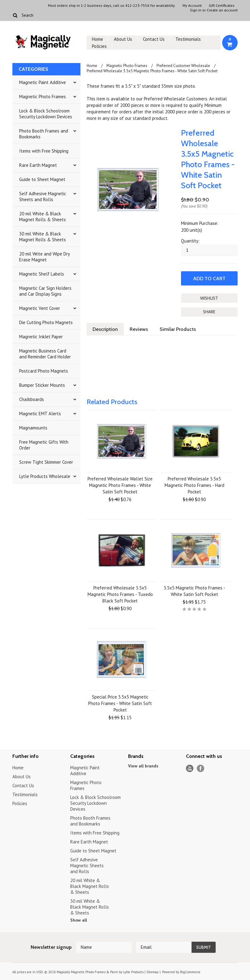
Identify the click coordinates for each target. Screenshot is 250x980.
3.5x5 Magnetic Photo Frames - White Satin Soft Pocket (194, 591)
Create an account (222, 10)
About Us (123, 39)
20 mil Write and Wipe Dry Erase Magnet (45, 257)
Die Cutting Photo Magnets (46, 322)
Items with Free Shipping (44, 151)
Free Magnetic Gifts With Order (44, 445)
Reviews (139, 329)
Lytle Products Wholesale (45, 476)
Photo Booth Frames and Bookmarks (44, 134)
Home (97, 39)
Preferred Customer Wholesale (183, 66)
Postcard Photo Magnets (44, 371)
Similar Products (178, 329)
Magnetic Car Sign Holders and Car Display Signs (45, 291)
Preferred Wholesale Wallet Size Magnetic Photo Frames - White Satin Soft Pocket (120, 485)
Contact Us (154, 39)
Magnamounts (33, 428)
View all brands (143, 766)
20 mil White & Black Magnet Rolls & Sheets (43, 217)
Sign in (196, 10)
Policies (99, 46)
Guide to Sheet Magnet (42, 179)
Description (105, 329)
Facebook (201, 769)
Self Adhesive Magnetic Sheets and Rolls (43, 196)
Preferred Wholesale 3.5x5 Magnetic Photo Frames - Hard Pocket (194, 485)
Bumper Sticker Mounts (42, 385)
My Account (192, 6)
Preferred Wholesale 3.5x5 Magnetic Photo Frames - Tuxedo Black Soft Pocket (120, 594)
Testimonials (188, 39)
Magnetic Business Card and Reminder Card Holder (45, 354)
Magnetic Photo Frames (43, 97)
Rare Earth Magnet (38, 165)
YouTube (190, 769)
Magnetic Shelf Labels (42, 274)
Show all (79, 920)
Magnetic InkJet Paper (41, 337)
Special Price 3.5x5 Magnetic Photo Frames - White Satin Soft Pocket (120, 703)
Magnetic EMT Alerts (40, 414)
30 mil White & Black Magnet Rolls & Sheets (43, 237)
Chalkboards (32, 399)
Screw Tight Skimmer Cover (46, 462)
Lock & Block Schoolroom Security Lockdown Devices (46, 114)
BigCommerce (190, 972)
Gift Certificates (222, 6)
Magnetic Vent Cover (40, 308)
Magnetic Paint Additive (43, 82)
